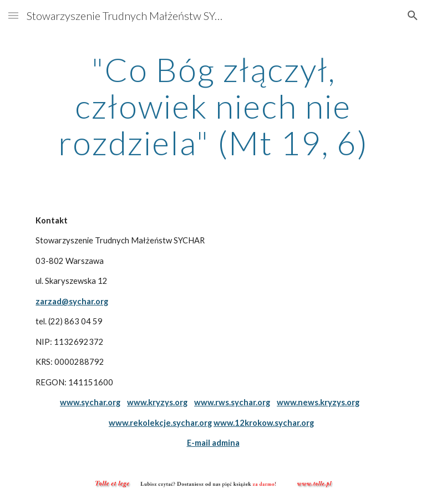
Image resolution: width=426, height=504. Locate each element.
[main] (213, 106)
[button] (13, 15)
